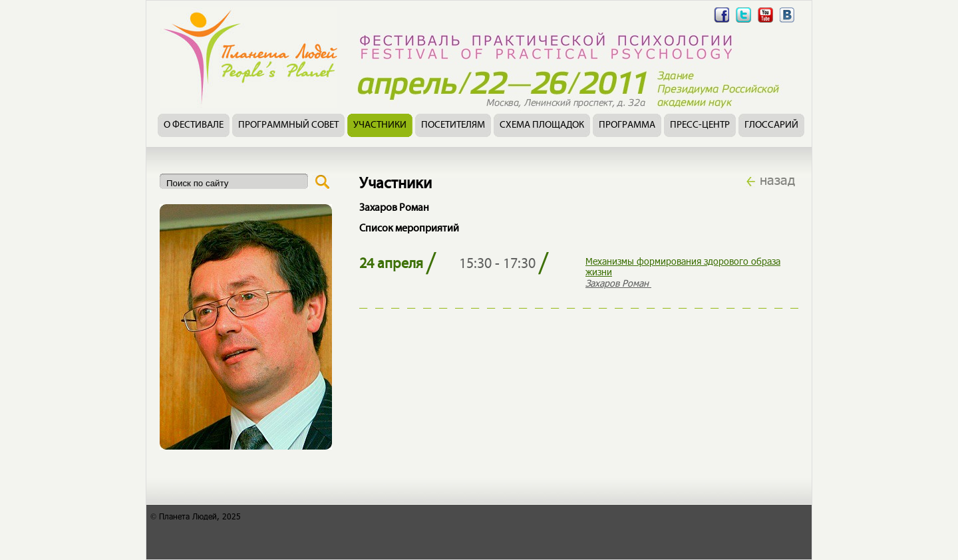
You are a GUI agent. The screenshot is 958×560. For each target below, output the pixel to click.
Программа (627, 125)
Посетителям (453, 125)
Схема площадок (542, 125)
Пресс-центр (700, 125)
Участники (380, 125)
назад (777, 180)
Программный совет (288, 125)
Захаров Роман (618, 283)
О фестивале (194, 125)
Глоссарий (771, 125)
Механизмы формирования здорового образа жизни (683, 267)
